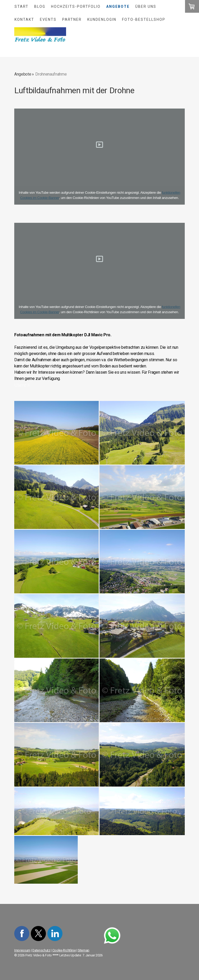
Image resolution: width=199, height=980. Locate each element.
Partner (72, 19)
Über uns (146, 6)
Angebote (118, 6)
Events (48, 19)
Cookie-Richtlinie (64, 950)
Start (22, 6)
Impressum (22, 950)
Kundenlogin (102, 19)
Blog (40, 6)
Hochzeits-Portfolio (76, 6)
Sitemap (84, 950)
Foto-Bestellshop (144, 19)
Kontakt (24, 19)
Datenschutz (41, 950)
